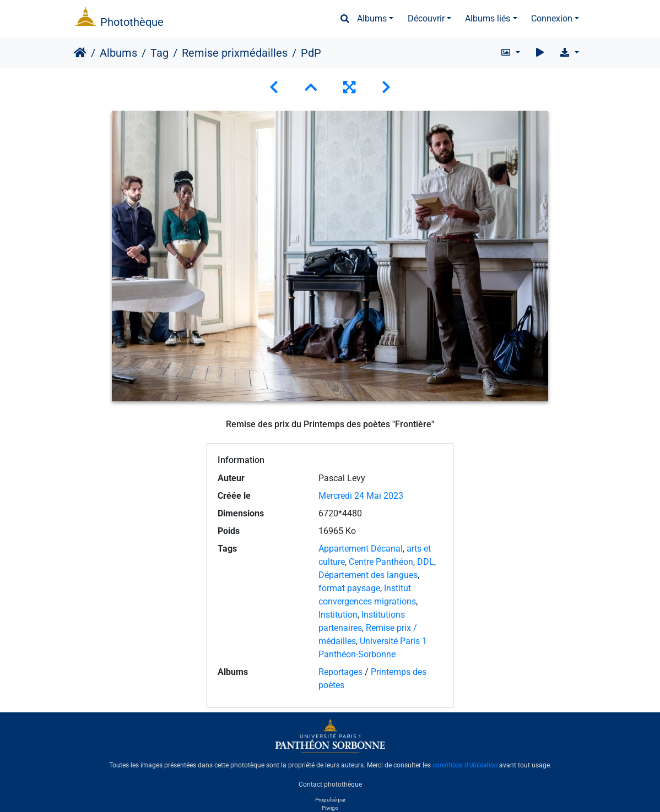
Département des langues (368, 575)
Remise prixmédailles (235, 53)
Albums (372, 18)
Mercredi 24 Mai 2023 (361, 496)
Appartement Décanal (361, 549)
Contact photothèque (330, 784)
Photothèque (132, 22)
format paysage (349, 588)
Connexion (552, 18)
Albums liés (488, 18)
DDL (426, 562)
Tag (159, 53)
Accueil (80, 53)
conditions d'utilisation (465, 765)
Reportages (340, 672)
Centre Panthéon (381, 562)
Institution (338, 615)
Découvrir (426, 18)
